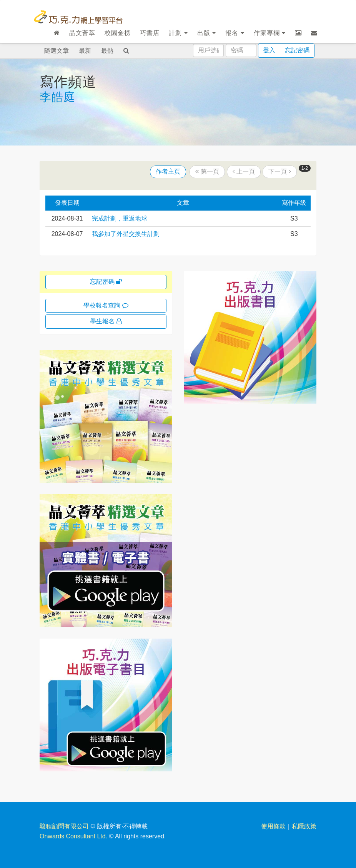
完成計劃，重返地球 (120, 218)
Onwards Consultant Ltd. (73, 836)
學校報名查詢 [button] (106, 305)
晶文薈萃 (82, 33)
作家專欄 (270, 33)
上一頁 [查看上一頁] (244, 171)
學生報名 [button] (106, 321)
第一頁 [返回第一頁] (207, 171)
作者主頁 (168, 171)
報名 (235, 33)
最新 (85, 51)
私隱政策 (304, 826)
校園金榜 (118, 33)
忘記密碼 (297, 50)
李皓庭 (57, 97)
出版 (207, 33)
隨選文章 (57, 51)
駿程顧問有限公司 (64, 826)
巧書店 (150, 33)
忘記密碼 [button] (106, 282)
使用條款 (273, 826)
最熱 (107, 51)
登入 (269, 50)
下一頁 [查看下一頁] (279, 171)
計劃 (178, 33)
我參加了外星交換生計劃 (126, 234)
